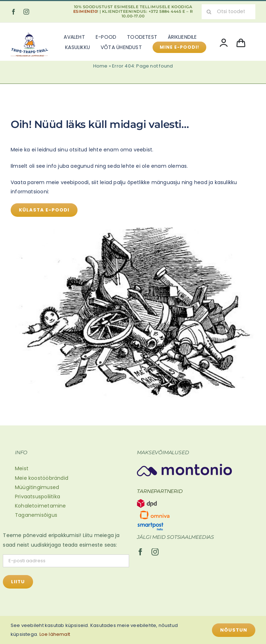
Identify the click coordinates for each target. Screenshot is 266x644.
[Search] (209, 12)
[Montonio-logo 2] (184, 466)
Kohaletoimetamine (41, 506)
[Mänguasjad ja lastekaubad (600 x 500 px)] (30, 32)
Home (100, 66)
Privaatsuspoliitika (38, 497)
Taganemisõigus (36, 515)
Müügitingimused (37, 487)
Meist (22, 468)
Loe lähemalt (55, 634)
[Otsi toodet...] (228, 12)
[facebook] (14, 12)
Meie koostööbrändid (42, 478)
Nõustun (234, 630)
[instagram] (26, 12)
